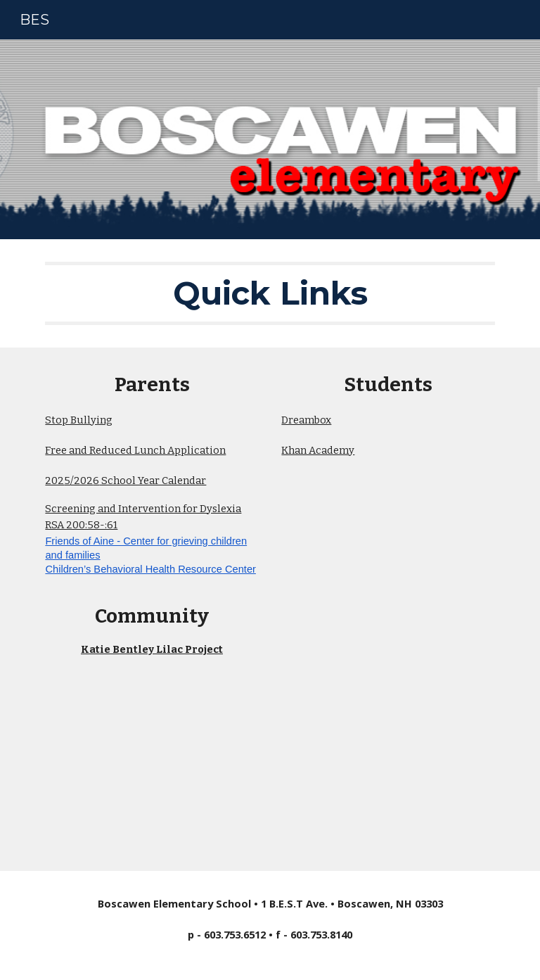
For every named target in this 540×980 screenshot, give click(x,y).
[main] (270, 293)
